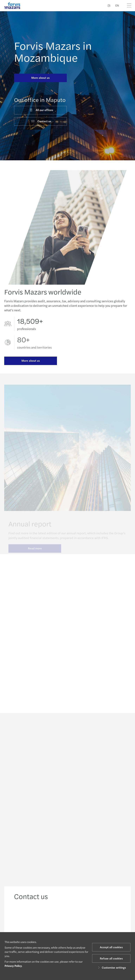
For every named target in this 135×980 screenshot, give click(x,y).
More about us (40, 78)
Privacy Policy (13, 966)
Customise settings (111, 967)
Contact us (41, 121)
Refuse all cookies (111, 958)
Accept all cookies (111, 947)
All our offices (41, 110)
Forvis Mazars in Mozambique (53, 51)
